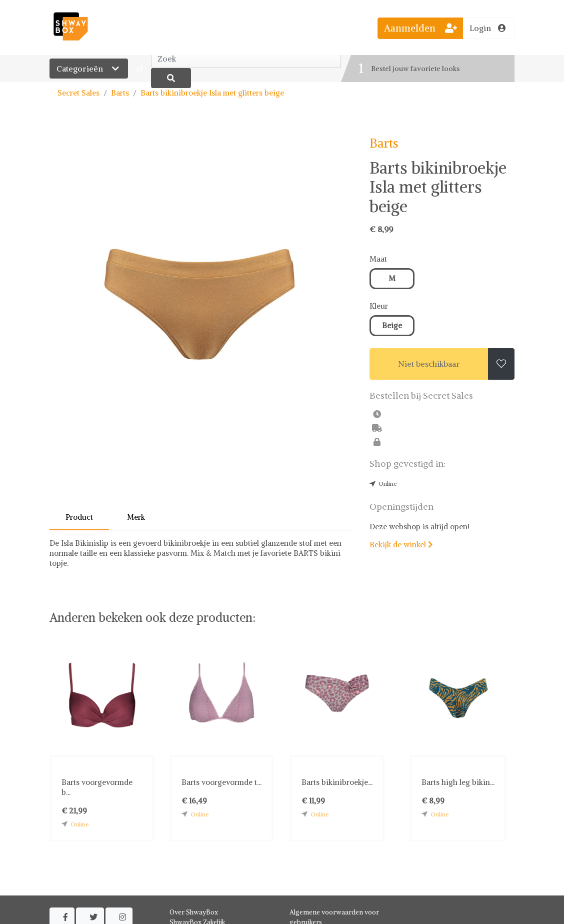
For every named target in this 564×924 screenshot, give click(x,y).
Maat (378, 259)
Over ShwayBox (194, 912)
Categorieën (89, 69)
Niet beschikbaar (429, 364)
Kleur (379, 306)
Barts (120, 93)
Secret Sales (78, 93)
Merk (136, 517)
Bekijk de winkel (401, 545)
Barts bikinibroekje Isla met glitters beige (212, 93)
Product (79, 517)
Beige (392, 325)
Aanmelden (420, 28)
